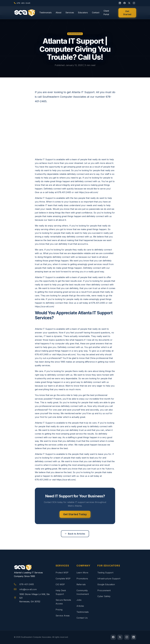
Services (70, 13)
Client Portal (106, 13)
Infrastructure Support (109, 579)
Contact (96, 13)
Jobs (79, 600)
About (59, 13)
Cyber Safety (104, 596)
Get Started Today (75, 514)
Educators (83, 13)
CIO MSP (60, 584)
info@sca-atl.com (28, 589)
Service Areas (63, 616)
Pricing (59, 610)
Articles (80, 606)
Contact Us (82, 618)
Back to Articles (75, 534)
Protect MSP (62, 573)
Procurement (104, 590)
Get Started (127, 13)
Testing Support (105, 573)
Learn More (82, 573)
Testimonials (45, 13)
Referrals (81, 584)
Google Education (106, 584)
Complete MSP (63, 579)
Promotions (82, 579)
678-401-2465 (27, 584)
